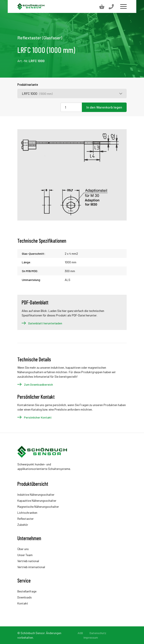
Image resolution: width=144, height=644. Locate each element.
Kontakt (23, 603)
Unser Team (25, 555)
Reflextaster (25, 519)
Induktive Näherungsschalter (36, 494)
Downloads (25, 597)
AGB (80, 633)
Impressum (91, 637)
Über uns (23, 549)
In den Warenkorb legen (104, 107)
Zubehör (23, 525)
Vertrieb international (31, 567)
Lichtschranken (27, 513)
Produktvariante (28, 84)
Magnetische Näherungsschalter (38, 507)
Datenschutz (98, 633)
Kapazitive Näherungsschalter (37, 501)
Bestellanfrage (27, 591)
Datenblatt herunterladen (45, 323)
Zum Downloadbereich (38, 384)
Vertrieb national (28, 561)
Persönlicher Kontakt (38, 417)
